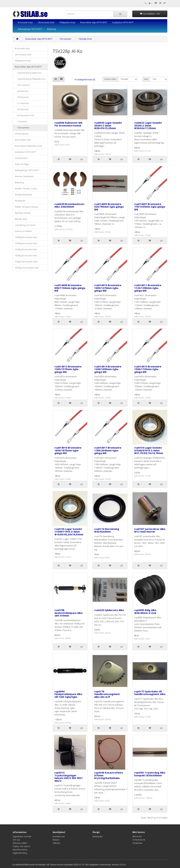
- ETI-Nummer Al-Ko (25, 115)
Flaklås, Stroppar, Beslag (26, 207)
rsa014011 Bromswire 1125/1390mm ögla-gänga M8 (148, 288)
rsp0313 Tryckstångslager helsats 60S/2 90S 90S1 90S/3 (69, 777)
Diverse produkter (23, 231)
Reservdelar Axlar (23, 140)
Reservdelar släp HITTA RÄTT (94, 22)
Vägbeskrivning (20, 853)
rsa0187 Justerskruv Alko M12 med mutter (150, 530)
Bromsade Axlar (25, 22)
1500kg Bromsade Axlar (26, 249)
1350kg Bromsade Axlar (26, 243)
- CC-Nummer (22, 103)
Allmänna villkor (20, 843)
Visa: (146, 79)
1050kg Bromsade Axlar (26, 237)
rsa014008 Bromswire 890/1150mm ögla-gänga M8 (70, 288)
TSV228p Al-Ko (85, 39)
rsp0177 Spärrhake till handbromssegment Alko (150, 693)
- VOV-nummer (22, 85)
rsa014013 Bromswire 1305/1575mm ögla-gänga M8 (68, 369)
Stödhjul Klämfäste (23, 195)
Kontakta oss (59, 836)
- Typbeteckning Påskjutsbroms (30, 79)
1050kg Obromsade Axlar (27, 268)
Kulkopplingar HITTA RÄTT (30, 29)
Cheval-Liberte (22, 134)
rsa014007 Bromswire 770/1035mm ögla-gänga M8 (150, 207)
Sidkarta (56, 843)
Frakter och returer (21, 846)
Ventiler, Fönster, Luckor (26, 189)
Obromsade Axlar (46, 22)
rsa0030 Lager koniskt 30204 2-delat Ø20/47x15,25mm (108, 125)
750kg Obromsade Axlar (26, 262)
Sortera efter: (110, 79)
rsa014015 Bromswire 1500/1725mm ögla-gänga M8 (148, 369)
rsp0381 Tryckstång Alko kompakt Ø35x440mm (150, 774)
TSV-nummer (65, 39)
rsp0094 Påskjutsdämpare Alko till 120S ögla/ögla (68, 694)
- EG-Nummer (22, 109)
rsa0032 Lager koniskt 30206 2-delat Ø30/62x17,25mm (148, 125)
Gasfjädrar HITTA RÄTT (123, 22)
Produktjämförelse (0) (85, 80)
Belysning (51, 29)
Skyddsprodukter (23, 213)
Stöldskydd (20, 201)
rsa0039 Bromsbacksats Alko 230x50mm (69, 205)
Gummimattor (21, 158)
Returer (56, 840)
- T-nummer (21, 122)
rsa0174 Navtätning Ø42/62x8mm (107, 530)
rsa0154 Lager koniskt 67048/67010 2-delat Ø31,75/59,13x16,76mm (149, 450)
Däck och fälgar (22, 164)
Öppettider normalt (22, 836)
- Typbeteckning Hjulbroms (28, 73)
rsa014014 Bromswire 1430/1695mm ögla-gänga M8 (108, 369)
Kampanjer (98, 836)
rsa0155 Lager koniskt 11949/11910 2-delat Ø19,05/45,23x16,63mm (69, 532)
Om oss (16, 840)
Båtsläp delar (21, 219)
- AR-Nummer (22, 97)
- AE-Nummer (22, 91)
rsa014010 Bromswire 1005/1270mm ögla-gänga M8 (108, 288)
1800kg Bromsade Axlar (26, 256)
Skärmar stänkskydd (24, 176)
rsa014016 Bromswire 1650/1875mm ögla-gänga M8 (68, 450)
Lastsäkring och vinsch (25, 225)
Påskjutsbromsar (67, 22)
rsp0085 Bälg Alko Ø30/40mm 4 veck (145, 611)
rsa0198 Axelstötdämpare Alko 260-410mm (69, 613)
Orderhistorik (139, 840)
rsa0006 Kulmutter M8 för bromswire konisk (68, 124)
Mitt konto (137, 836)
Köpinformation (20, 850)
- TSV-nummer (22, 128)
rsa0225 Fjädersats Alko (109, 610)
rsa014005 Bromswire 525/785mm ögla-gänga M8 (109, 207)
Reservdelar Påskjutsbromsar (29, 146)
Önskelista (137, 843)
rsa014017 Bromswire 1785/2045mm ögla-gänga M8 (108, 450)
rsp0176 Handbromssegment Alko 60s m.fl (107, 694)
